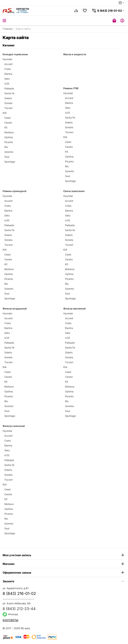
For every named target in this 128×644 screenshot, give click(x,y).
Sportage (10, 162)
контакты (10, 620)
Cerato (8, 123)
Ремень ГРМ (71, 88)
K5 (6, 127)
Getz (7, 79)
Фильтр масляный (74, 308)
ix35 (7, 84)
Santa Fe (9, 93)
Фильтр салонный (14, 426)
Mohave (9, 132)
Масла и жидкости (75, 54)
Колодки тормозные (15, 54)
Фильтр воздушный (15, 308)
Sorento (9, 152)
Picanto (9, 142)
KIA (5, 113)
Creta (8, 69)
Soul (7, 157)
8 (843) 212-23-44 (19, 609)
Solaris (8, 98)
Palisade (9, 88)
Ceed (7, 118)
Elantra (8, 74)
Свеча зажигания (74, 191)
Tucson (8, 108)
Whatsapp (10, 614)
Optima (9, 137)
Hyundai (7, 59)
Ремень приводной (15, 191)
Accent (8, 64)
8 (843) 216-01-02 (19, 593)
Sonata (8, 103)
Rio (6, 147)
